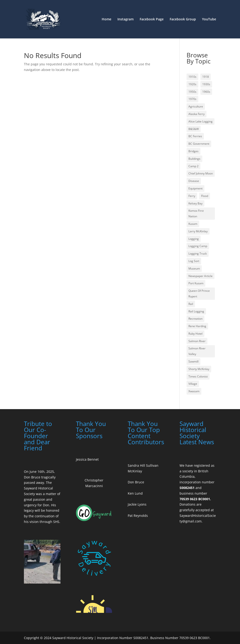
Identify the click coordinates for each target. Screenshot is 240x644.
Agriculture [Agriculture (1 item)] (196, 106)
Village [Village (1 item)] (193, 384)
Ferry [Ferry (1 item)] (192, 196)
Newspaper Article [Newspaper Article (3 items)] (201, 276)
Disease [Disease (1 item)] (194, 181)
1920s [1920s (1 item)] (192, 84)
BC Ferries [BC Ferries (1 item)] (195, 136)
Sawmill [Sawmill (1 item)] (193, 361)
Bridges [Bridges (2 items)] (193, 151)
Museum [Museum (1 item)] (194, 268)
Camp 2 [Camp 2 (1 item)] (193, 166)
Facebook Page (152, 19)
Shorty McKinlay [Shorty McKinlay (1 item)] (199, 369)
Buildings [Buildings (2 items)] (194, 159)
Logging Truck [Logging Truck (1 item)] (198, 254)
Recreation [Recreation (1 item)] (195, 319)
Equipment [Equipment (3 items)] (195, 188)
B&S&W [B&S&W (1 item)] (194, 129)
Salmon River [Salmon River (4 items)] (197, 341)
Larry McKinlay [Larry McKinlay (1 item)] (198, 231)
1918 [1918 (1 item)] (206, 77)
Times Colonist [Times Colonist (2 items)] (198, 376)
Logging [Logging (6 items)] (194, 239)
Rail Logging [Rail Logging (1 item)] (196, 311)
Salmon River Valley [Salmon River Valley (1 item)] (197, 351)
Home (107, 19)
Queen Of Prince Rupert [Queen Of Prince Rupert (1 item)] (199, 294)
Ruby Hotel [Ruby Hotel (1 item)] (195, 334)
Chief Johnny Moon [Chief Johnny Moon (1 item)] (201, 173)
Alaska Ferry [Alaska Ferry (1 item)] (197, 114)
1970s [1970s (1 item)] (192, 99)
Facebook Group (183, 19)
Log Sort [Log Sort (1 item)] (194, 261)
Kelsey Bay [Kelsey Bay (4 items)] (195, 203)
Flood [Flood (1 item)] (205, 196)
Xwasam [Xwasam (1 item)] (194, 391)
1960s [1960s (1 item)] (206, 92)
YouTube (209, 19)
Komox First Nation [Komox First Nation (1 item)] (196, 213)
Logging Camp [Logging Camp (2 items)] (198, 246)
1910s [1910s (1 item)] (192, 77)
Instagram (126, 19)
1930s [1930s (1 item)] (206, 84)
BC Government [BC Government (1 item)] (199, 144)
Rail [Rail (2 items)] (191, 304)
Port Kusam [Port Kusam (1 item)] (196, 283)
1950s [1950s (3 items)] (192, 92)
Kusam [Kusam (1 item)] (193, 224)
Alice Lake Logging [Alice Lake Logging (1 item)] (201, 121)
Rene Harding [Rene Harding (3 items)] (197, 326)
